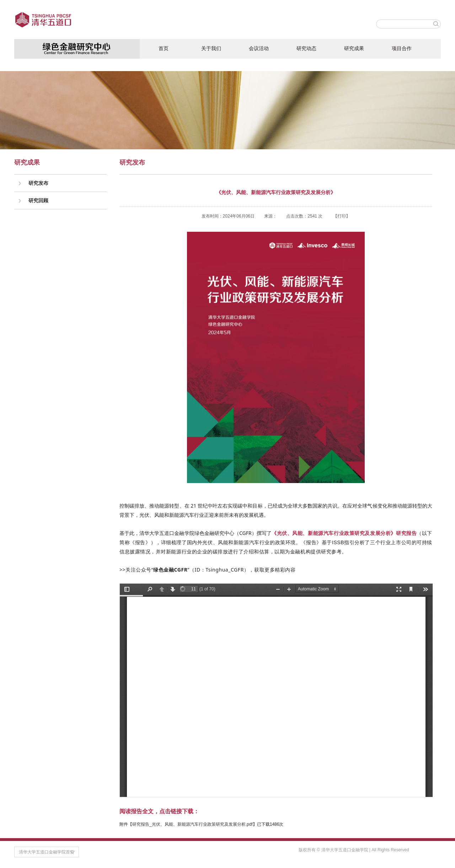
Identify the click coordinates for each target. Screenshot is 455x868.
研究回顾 (38, 200)
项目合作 (402, 48)
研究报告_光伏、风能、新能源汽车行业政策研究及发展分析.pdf (192, 824)
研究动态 (306, 48)
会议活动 (259, 48)
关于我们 (211, 48)
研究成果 (354, 48)
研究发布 (38, 183)
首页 (164, 48)
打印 (342, 216)
